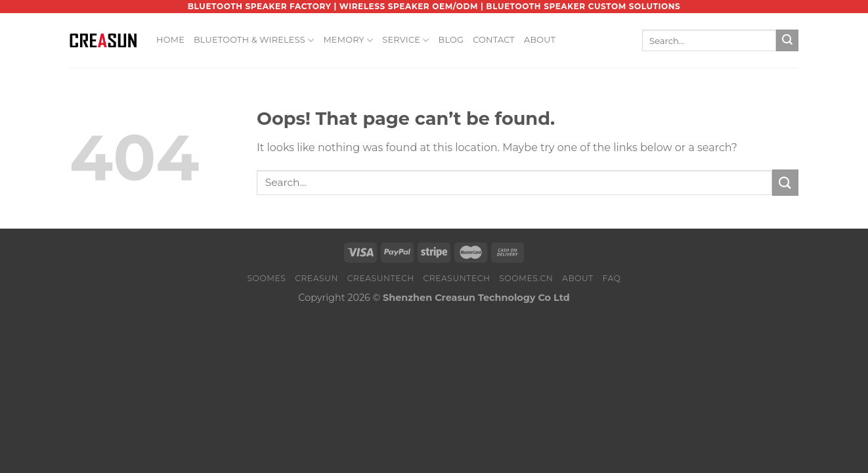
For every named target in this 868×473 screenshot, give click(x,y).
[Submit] (787, 41)
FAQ (611, 278)
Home (170, 40)
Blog (451, 40)
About (540, 40)
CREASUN (316, 278)
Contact (494, 40)
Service (405, 40)
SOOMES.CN (526, 278)
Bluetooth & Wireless (254, 40)
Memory (348, 40)
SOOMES (266, 278)
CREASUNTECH (381, 278)
